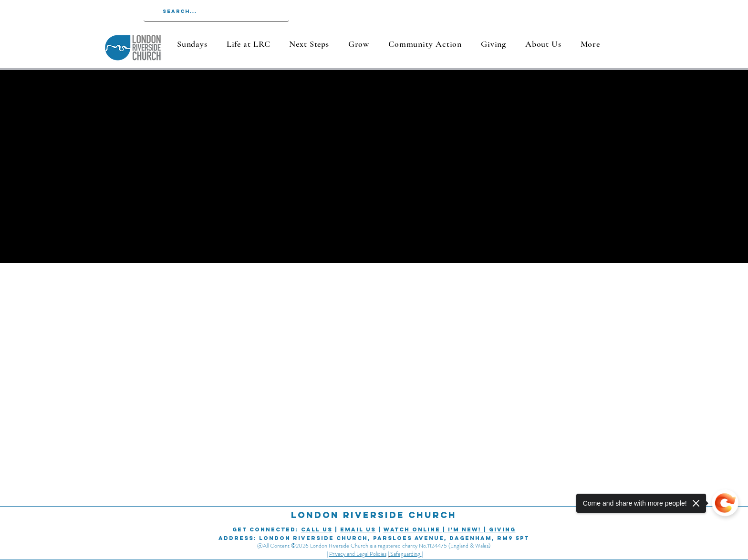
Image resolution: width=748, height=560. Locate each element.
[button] (248, 44)
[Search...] (216, 12)
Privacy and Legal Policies (358, 554)
